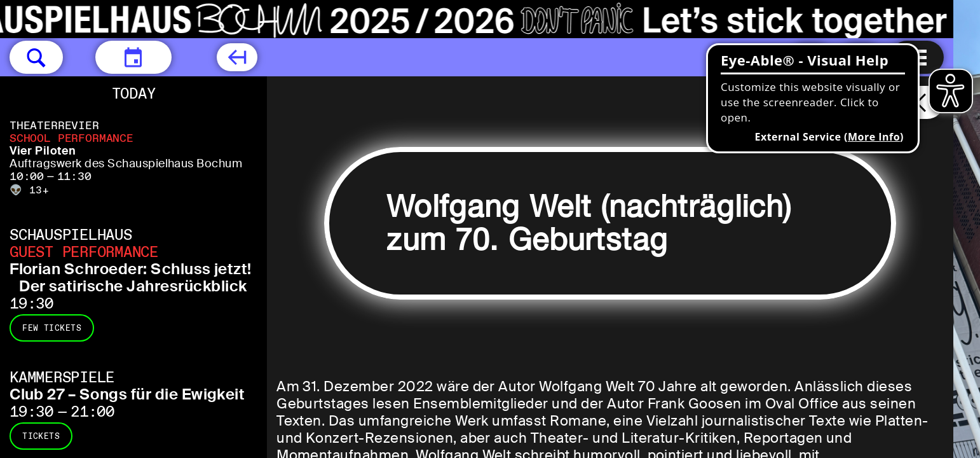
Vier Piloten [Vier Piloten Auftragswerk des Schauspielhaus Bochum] (43, 151)
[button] (36, 57)
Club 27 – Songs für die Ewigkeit (127, 394)
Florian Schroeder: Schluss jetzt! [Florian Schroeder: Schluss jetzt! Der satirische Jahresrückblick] (131, 269)
